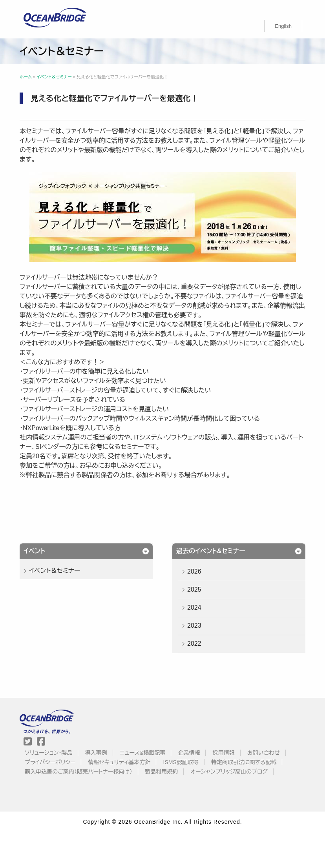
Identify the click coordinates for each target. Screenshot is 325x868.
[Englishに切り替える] (283, 26)
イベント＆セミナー (55, 571)
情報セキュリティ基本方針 (120, 762)
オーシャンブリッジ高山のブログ (229, 772)
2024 (194, 607)
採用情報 (224, 753)
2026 (194, 571)
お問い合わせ (264, 753)
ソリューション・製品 (48, 753)
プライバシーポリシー (50, 762)
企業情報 (189, 753)
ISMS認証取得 (181, 762)
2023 (194, 626)
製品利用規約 (161, 772)
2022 (194, 644)
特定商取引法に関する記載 (244, 762)
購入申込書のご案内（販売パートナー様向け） (79, 772)
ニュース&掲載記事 (142, 753)
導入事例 (96, 753)
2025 (194, 589)
